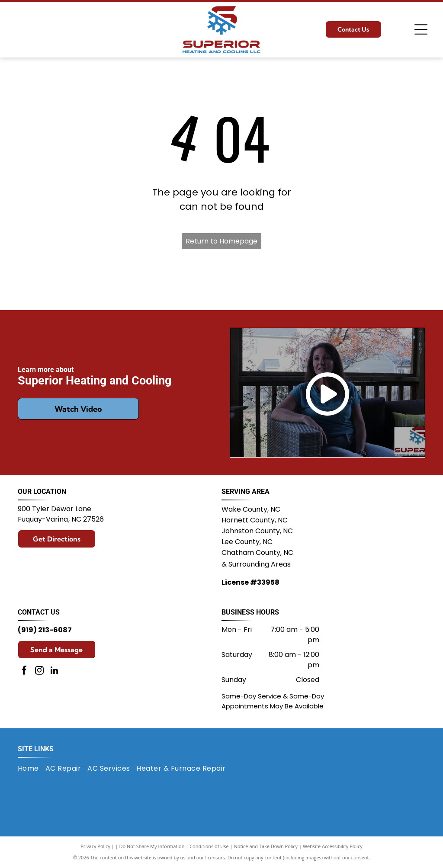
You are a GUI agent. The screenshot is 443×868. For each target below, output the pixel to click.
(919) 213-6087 (45, 630)
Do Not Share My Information (152, 846)
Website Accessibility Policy (333, 846)
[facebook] (24, 671)
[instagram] (39, 671)
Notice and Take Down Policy (266, 846)
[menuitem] (32, 769)
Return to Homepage (221, 241)
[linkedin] (55, 671)
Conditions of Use (209, 846)
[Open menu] (421, 29)
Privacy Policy (95, 846)
